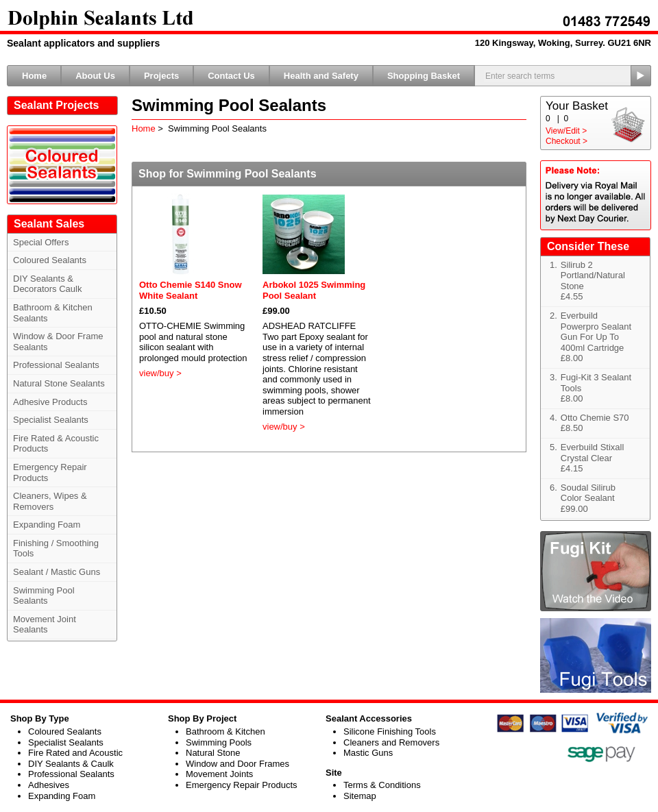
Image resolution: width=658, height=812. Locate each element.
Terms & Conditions (382, 785)
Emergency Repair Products (50, 472)
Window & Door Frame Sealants (58, 342)
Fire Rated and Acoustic (75, 753)
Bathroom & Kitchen (226, 731)
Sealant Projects (57, 105)
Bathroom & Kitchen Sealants (53, 313)
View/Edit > (566, 131)
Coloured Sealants (50, 260)
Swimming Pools (219, 742)
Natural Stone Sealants (59, 383)
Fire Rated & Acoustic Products (56, 444)
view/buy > (160, 373)
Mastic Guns (368, 753)
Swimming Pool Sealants (44, 596)
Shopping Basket (424, 76)
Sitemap (360, 796)
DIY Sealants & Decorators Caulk (47, 284)
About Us (95, 76)
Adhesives (49, 785)
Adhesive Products (50, 402)
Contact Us (231, 76)
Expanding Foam (47, 525)
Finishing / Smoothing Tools (56, 549)
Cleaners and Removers (391, 742)
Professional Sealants (56, 365)
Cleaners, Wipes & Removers (50, 501)
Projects (161, 76)
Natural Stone (213, 753)
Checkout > (566, 141)
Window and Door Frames (237, 764)
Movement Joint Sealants (45, 625)
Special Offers (41, 242)
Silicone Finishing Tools (390, 731)
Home (34, 76)
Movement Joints (219, 774)
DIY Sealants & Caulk (71, 764)
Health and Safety (321, 76)
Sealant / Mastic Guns (57, 572)
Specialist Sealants (51, 420)
